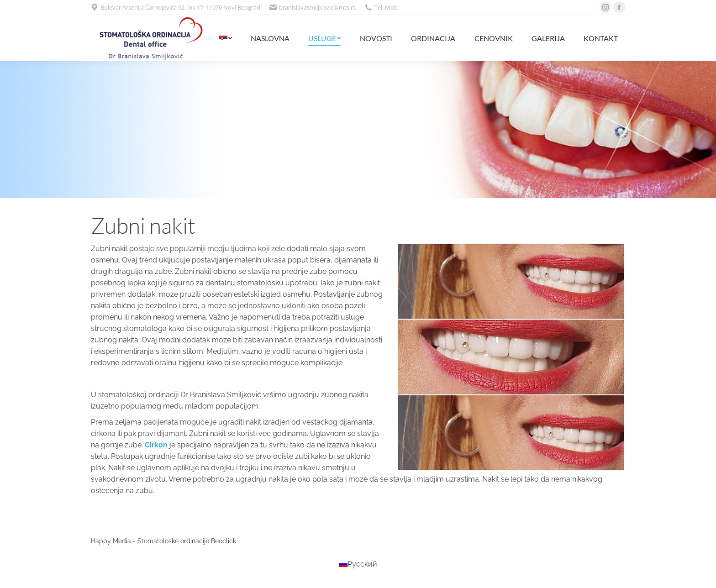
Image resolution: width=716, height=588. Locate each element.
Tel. (379, 7)
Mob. (392, 7)
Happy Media (111, 541)
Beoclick (224, 541)
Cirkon (156, 445)
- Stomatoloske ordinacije (171, 541)
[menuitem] (225, 38)
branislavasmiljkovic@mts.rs (317, 7)
